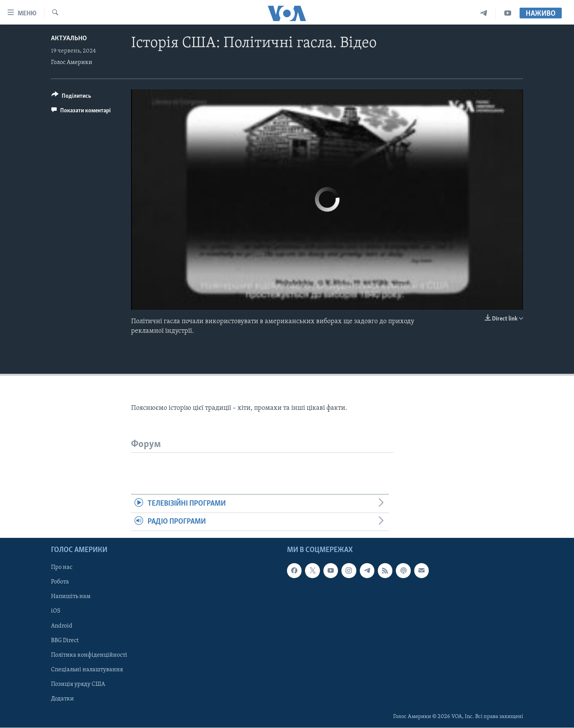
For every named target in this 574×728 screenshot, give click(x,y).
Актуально (69, 39)
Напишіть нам (71, 597)
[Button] (71, 97)
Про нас (62, 568)
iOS (56, 611)
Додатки (62, 699)
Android (62, 626)
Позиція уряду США (78, 684)
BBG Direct (65, 641)
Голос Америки (72, 62)
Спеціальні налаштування (87, 670)
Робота (60, 582)
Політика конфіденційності (89, 655)
